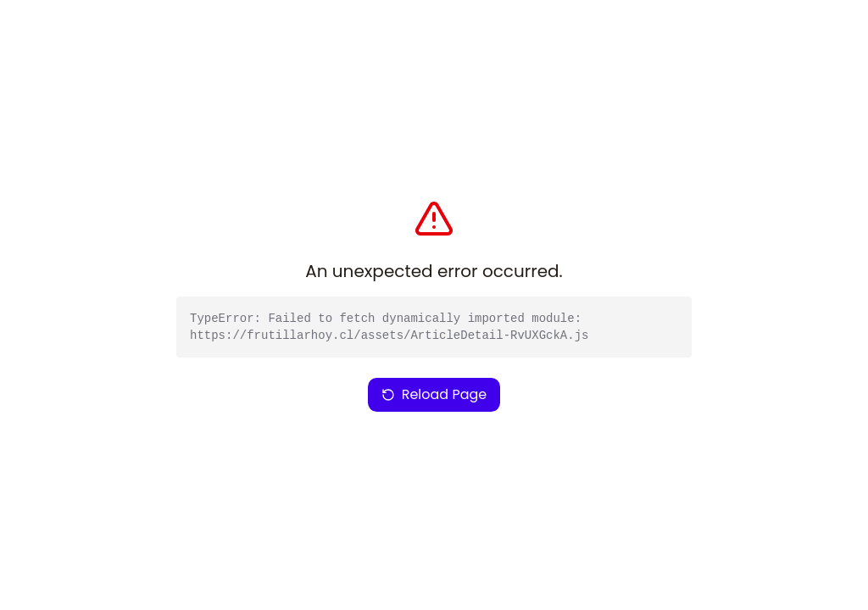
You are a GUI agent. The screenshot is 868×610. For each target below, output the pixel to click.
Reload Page (434, 394)
